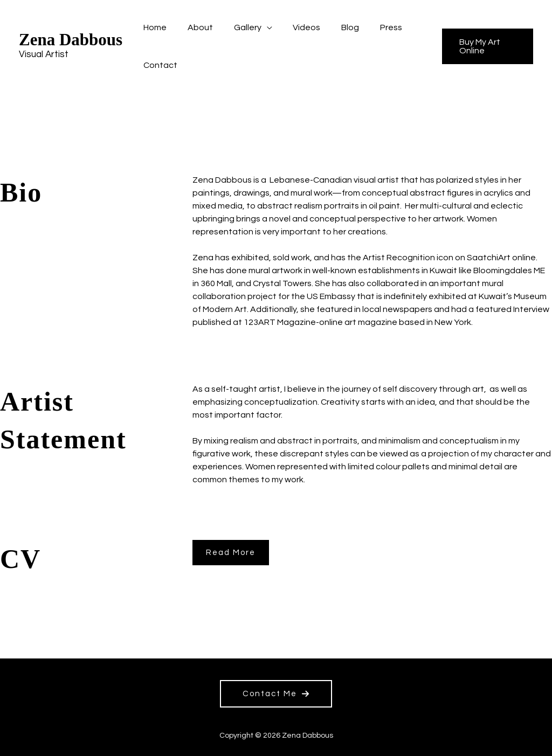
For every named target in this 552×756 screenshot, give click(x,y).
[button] (485, 46)
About (195, 27)
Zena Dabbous (71, 40)
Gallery (239, 27)
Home (153, 27)
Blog (334, 27)
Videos (294, 27)
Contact (159, 65)
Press (371, 27)
